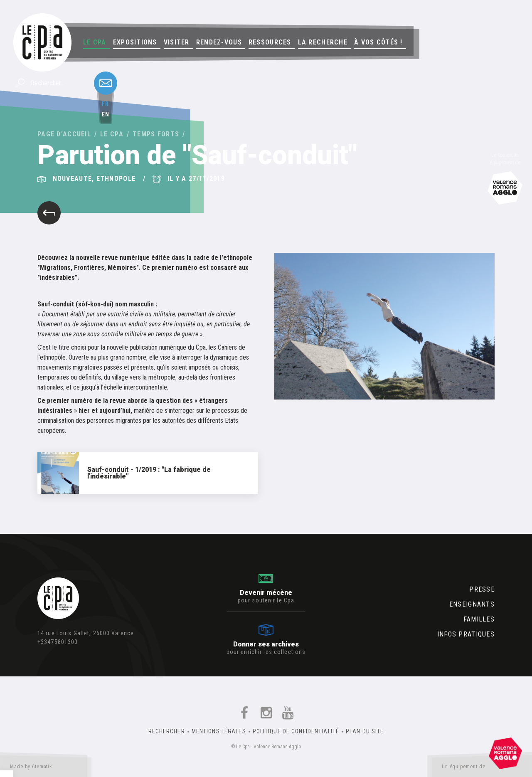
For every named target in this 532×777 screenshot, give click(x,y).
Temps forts (156, 134)
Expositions (135, 42)
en (106, 114)
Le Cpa (95, 42)
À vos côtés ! (378, 42)
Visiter (177, 42)
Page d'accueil (64, 134)
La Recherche (323, 42)
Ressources (270, 42)
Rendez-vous (219, 42)
